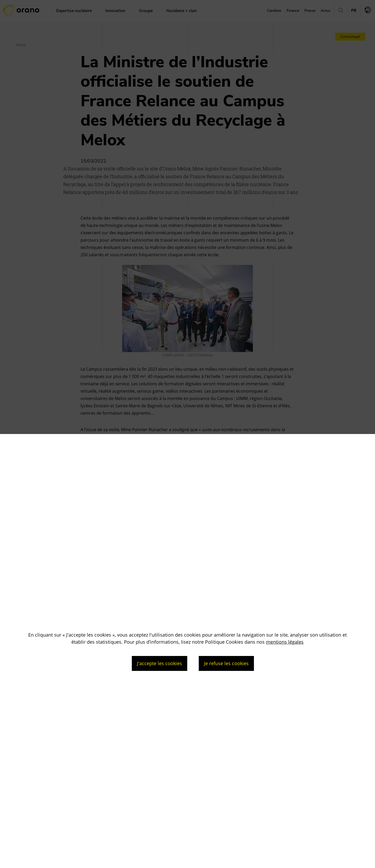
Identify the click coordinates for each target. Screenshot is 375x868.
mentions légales (285, 642)
